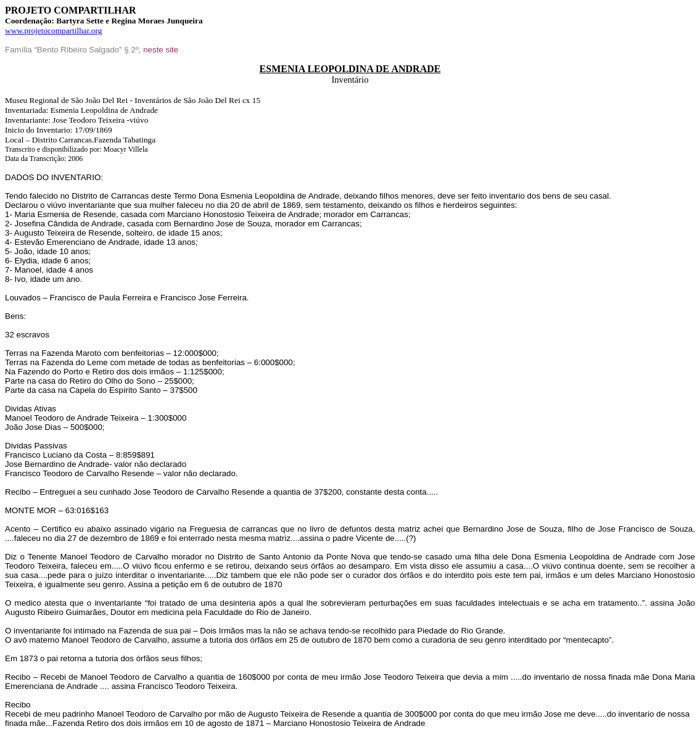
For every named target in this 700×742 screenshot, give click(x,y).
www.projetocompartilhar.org (53, 31)
